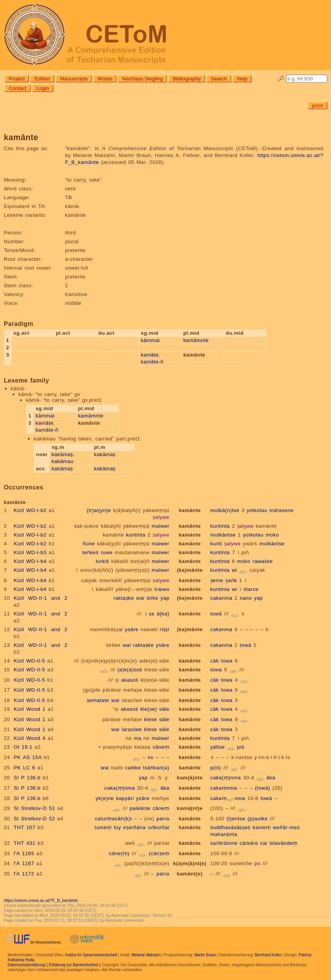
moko (272, 535)
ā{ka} (163, 614)
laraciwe (132, 729)
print (318, 106)
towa (227, 661)
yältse (218, 747)
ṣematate (98, 700)
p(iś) (216, 768)
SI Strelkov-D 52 (34, 819)
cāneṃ (161, 747)
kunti (216, 544)
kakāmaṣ (62, 454)
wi (235, 570)
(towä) (263, 788)
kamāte (150, 355)
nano (246, 598)
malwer (160, 526)
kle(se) (149, 709)
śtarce (251, 589)
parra (163, 819)
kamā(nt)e (190, 808)
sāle (164, 709)
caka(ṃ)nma (226, 778)
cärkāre (249, 843)
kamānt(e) (190, 874)
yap (165, 598)
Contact (18, 88)
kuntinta (220, 526)
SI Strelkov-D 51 (34, 808)
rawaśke (263, 561)
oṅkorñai (159, 827)
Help (242, 79)
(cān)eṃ (159, 853)
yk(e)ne (105, 798)
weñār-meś (286, 827)
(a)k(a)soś (130, 670)
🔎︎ (281, 79)
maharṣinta (224, 834)
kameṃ (262, 827)
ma (138, 738)
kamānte (190, 510)
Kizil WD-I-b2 (30, 510)
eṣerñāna (135, 827)
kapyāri (125, 798)
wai (140, 598)
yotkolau (257, 510)
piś (241, 747)
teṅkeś (90, 552)
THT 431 (25, 843)
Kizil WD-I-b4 (30, 561)
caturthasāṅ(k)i (113, 819)
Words (105, 79)
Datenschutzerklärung (26, 965)
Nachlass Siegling (142, 79)
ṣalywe (161, 517)
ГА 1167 (24, 863)
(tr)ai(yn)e (99, 510)
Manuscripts (74, 79)
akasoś (130, 680)
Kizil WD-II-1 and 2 (41, 598)
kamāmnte (196, 340)
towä (216, 614)
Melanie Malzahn (146, 955)
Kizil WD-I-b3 (30, 552)
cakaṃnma (224, 788)
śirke (152, 598)
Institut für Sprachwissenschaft (91, 955)
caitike (133, 768)
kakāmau (63, 461)
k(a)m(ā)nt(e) (190, 863)
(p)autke (258, 819)
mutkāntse (223, 535)
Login (43, 88)
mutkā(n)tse (225, 510)
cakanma (222, 598)
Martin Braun (205, 955)
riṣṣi (164, 629)
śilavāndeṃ (283, 843)
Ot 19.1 (23, 747)
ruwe (107, 552)
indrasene (281, 510)
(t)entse (236, 819)
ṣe (152, 614)
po (258, 863)
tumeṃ (103, 827)
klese (151, 719)
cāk (215, 661)
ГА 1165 (24, 853)
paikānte (140, 808)
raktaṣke (124, 598)
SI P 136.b (27, 778)
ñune (89, 544)
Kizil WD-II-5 (29, 661)
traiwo (162, 589)
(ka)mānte (190, 570)
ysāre (131, 629)
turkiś (102, 561)
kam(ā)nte (190, 778)
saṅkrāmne (224, 843)
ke (151, 757)
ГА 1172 (24, 874)
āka (271, 778)
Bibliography (187, 79)
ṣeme (217, 580)
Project (17, 79)
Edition (42, 79)
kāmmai (150, 340)
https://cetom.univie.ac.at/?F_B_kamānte (41, 900)
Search (219, 79)
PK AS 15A (28, 757)
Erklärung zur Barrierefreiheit (73, 965)
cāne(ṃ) (119, 853)
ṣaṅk (231, 580)
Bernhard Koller (268, 955)
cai (264, 843)
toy (117, 827)
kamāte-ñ (152, 362)
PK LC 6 (24, 768)
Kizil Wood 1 (30, 709)
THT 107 (25, 827)
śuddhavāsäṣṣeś (231, 827)
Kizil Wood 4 (30, 738)
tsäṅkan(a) (156, 768)
